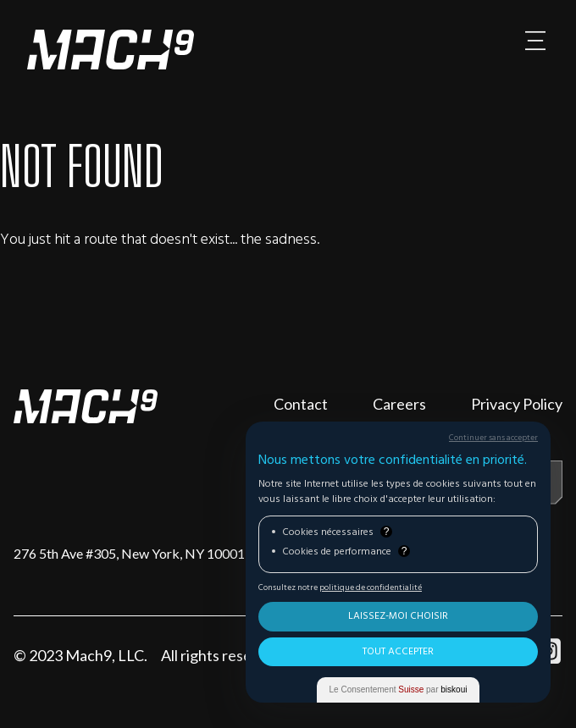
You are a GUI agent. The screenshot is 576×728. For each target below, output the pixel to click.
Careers (399, 404)
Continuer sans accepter (493, 438)
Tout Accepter (398, 651)
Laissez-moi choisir (398, 616)
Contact (301, 404)
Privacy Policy (517, 404)
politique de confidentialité (371, 587)
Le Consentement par (399, 689)
